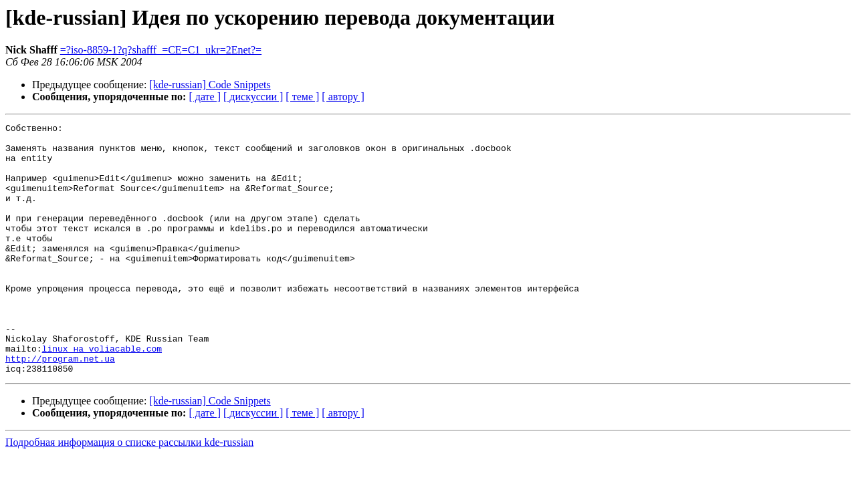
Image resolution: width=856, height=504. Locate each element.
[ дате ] (205, 97)
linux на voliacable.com (102, 394)
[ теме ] (302, 97)
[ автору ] (343, 97)
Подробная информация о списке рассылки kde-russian (129, 492)
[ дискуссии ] (253, 97)
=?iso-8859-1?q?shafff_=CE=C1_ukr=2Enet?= (161, 50)
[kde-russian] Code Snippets (210, 85)
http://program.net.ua (60, 406)
